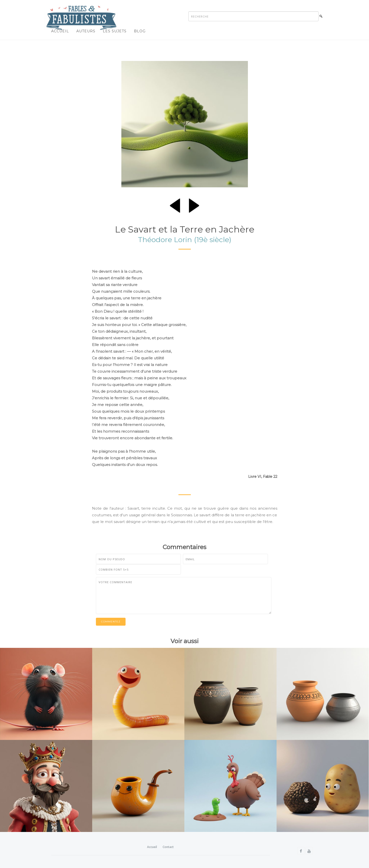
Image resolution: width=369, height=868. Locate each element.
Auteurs (86, 31)
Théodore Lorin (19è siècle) (185, 240)
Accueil (60, 31)
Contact (168, 847)
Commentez (111, 622)
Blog (140, 31)
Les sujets (115, 31)
